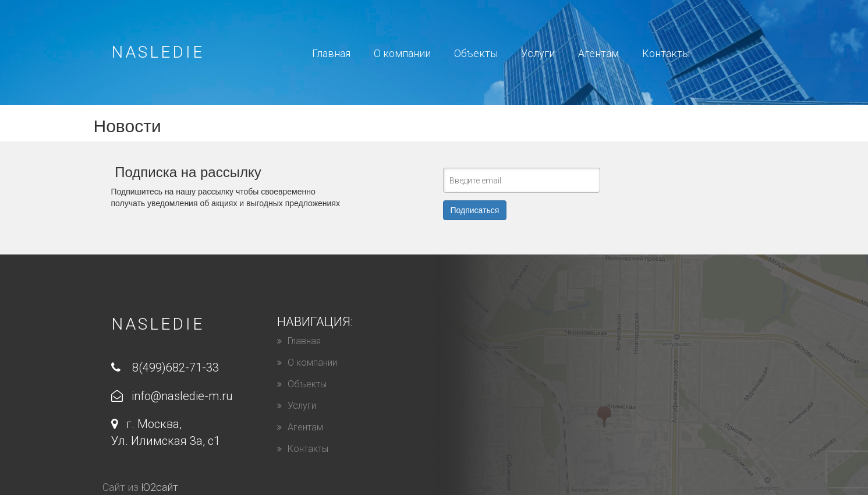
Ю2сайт (160, 487)
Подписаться (475, 210)
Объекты (476, 53)
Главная (331, 53)
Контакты (666, 53)
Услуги (302, 406)
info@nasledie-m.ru (172, 396)
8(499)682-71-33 (165, 367)
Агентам (598, 53)
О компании (402, 53)
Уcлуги (538, 53)
